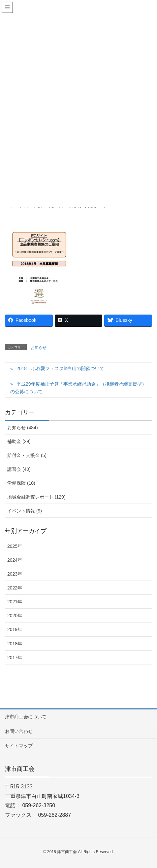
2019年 (15, 629)
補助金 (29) (19, 441)
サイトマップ (19, 746)
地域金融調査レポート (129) (36, 497)
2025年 (15, 546)
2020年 (15, 616)
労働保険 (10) (21, 483)
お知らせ (39, 348)
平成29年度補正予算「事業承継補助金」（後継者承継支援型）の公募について (78, 388)
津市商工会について (26, 717)
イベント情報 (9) (25, 511)
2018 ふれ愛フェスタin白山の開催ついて (60, 368)
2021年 (15, 602)
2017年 (15, 658)
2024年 (15, 560)
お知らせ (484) (23, 428)
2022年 (15, 588)
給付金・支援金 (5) (27, 455)
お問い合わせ (19, 731)
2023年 (15, 574)
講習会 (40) (19, 469)
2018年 (15, 644)
